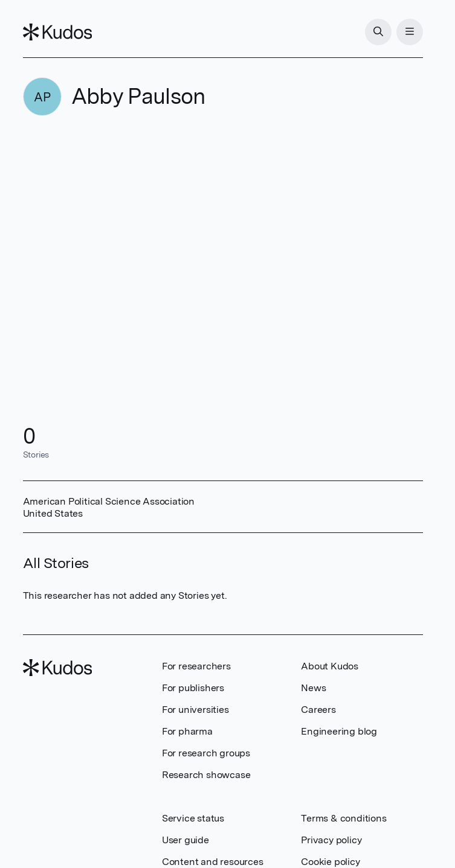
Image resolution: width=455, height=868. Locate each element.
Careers (318, 710)
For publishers (193, 688)
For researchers (196, 666)
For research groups (206, 753)
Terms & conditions (344, 818)
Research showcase (206, 775)
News (313, 688)
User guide (186, 840)
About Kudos (330, 666)
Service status (193, 818)
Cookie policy (330, 862)
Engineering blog (339, 731)
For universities (195, 710)
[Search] (378, 32)
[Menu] (410, 32)
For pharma (187, 731)
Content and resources (213, 862)
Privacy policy (331, 840)
